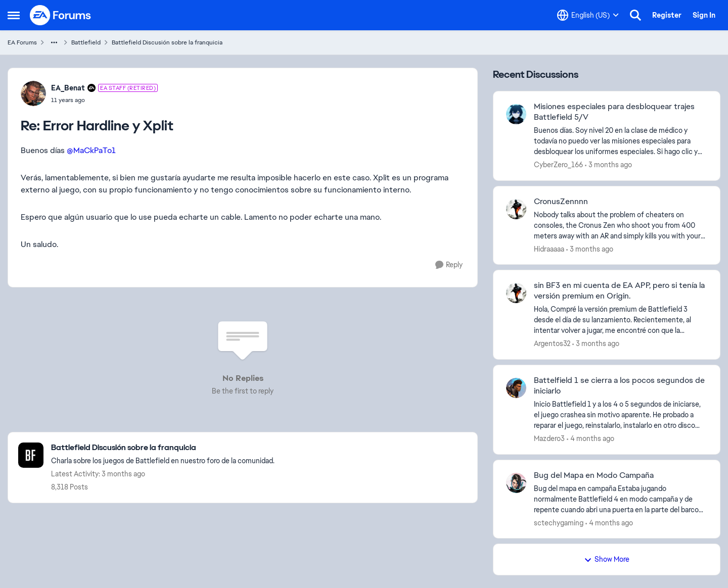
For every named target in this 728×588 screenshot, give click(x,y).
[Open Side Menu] (14, 15)
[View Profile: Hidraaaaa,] (516, 209)
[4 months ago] (590, 439)
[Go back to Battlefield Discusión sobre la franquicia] (163, 448)
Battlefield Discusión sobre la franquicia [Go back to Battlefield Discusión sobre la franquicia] (167, 42)
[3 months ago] (608, 165)
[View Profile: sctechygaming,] (516, 483)
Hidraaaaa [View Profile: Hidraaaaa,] (549, 249)
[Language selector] (588, 15)
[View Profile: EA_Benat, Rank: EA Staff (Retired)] (33, 93)
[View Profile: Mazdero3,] (516, 388)
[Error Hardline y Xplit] (104, 100)
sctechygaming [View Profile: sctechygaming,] (559, 522)
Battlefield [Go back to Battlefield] (86, 42)
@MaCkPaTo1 (91, 150)
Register (667, 15)
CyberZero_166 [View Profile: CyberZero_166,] (558, 165)
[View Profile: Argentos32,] (516, 293)
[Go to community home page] (61, 15)
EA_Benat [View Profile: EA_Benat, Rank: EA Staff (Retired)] (68, 88)
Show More (607, 559)
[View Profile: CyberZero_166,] (516, 114)
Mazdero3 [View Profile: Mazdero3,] (549, 438)
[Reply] (449, 265)
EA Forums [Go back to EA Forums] (22, 42)
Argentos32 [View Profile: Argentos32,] (552, 344)
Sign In (704, 15)
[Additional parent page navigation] (54, 42)
